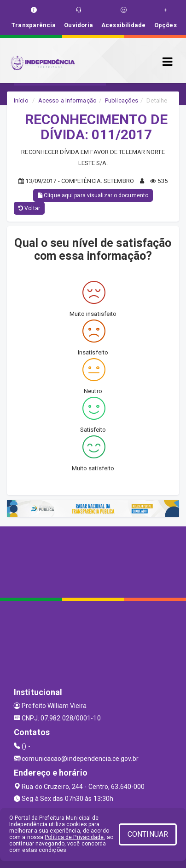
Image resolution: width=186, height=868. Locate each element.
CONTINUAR (148, 834)
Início (21, 100)
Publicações (122, 100)
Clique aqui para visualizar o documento (93, 195)
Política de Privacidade (74, 837)
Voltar (29, 208)
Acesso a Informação (67, 100)
